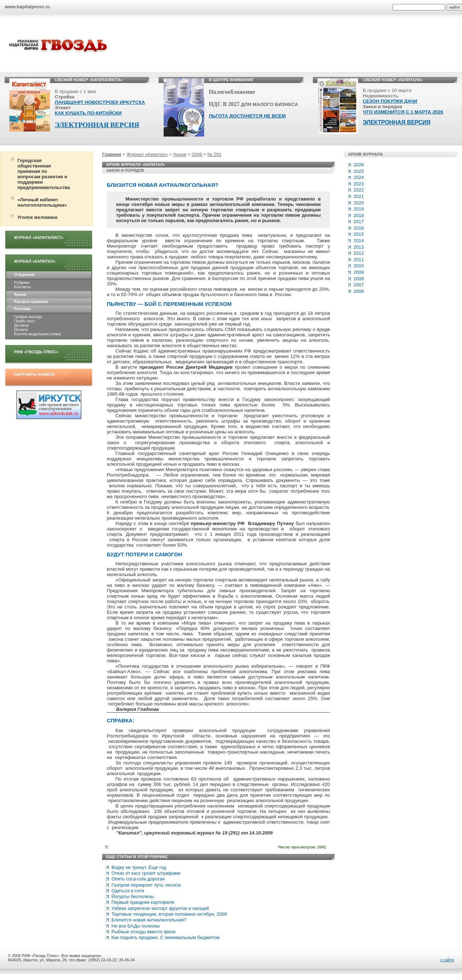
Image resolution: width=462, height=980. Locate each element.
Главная (112, 154)
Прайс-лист (24, 321)
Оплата (21, 330)
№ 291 (214, 154)
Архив (20, 294)
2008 (359, 279)
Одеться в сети (128, 891)
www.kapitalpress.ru (27, 7)
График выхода (28, 317)
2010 (359, 266)
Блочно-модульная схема (37, 334)
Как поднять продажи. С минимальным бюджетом (166, 937)
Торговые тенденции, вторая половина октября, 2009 (169, 914)
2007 (359, 285)
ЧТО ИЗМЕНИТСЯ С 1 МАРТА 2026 (403, 112)
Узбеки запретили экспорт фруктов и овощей (160, 908)
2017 (359, 222)
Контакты (22, 287)
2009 (197, 154)
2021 (359, 196)
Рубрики (22, 282)
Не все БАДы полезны (136, 926)
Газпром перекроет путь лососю (146, 885)
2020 (359, 203)
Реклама (22, 309)
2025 (359, 171)
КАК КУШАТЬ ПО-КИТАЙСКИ (88, 113)
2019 (359, 209)
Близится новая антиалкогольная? (149, 920)
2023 (359, 184)
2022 (359, 190)
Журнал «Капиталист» (39, 238)
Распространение (31, 302)
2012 (359, 253)
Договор (21, 325)
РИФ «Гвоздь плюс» (36, 352)
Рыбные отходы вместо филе (143, 932)
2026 (359, 165)
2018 (359, 215)
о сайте (447, 960)
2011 (359, 260)
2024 (359, 177)
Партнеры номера (34, 374)
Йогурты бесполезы (133, 896)
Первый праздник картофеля (143, 902)
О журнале (24, 275)
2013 (359, 247)
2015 (359, 234)
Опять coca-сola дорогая (138, 879)
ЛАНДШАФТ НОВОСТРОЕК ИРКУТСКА (100, 102)
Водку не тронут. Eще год (139, 867)
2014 (359, 241)
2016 (359, 228)
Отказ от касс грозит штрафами (146, 873)
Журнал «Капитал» (35, 261)
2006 (359, 291)
